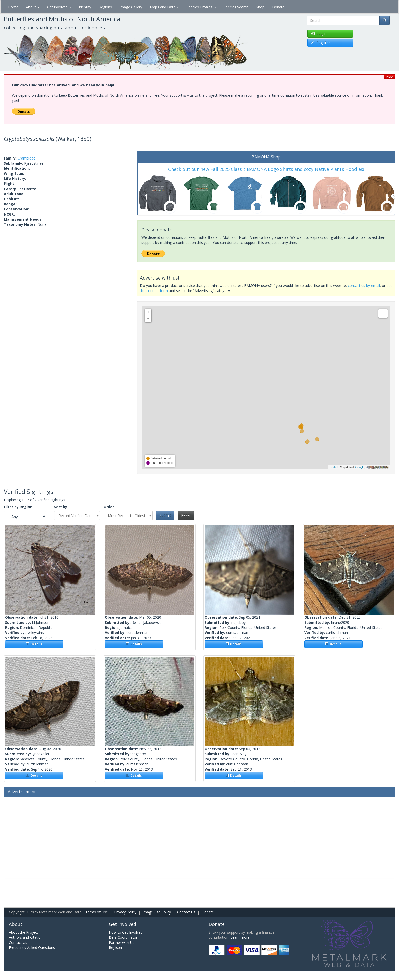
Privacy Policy (125, 912)
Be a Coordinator (123, 937)
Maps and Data (164, 7)
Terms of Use (97, 912)
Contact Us (186, 912)
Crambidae (26, 158)
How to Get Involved (126, 932)
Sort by (61, 507)
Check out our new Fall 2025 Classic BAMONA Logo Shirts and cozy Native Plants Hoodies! (266, 169)
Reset (186, 515)
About (33, 7)
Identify (85, 7)
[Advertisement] (199, 837)
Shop (260, 7)
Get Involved (59, 7)
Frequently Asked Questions (32, 948)
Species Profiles (201, 7)
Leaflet (333, 467)
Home (13, 7)
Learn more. (240, 937)
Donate (278, 7)
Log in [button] (319, 34)
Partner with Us (122, 942)
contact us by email (364, 286)
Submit (165, 515)
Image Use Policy (157, 912)
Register (116, 948)
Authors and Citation (26, 937)
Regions (105, 7)
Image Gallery (131, 7)
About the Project (24, 932)
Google (360, 467)
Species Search (236, 7)
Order (109, 507)
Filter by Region (18, 507)
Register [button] (320, 43)
